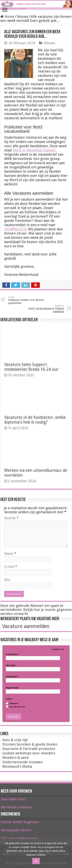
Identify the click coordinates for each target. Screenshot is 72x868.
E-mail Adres (12, 654)
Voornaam (11, 665)
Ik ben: (10, 699)
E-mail (11, 567)
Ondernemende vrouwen (22, 762)
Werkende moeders (17, 807)
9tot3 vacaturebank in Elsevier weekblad (44, 309)
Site (7, 580)
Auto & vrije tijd (15, 740)
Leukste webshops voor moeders (29, 753)
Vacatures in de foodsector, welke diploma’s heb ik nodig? (35, 420)
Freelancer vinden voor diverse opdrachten (28, 300)
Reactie (11, 518)
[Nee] (67, 853)
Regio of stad (12, 688)
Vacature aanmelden (26, 626)
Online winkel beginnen (20, 822)
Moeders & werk (15, 758)
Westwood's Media (17, 766)
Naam (10, 553)
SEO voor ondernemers (20, 838)
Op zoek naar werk (17, 707)
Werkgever (14, 704)
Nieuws (23, 16)
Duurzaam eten (13, 799)
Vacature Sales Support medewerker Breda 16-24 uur (31, 367)
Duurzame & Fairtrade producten (29, 749)
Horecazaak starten (16, 830)
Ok (36, 861)
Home (7, 16)
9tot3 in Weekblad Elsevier (34, 150)
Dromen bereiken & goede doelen (30, 744)
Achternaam (12, 677)
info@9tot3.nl (15, 229)
